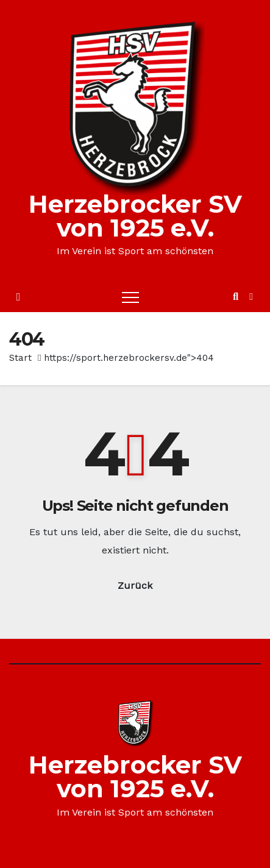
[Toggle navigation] (130, 297)
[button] (236, 297)
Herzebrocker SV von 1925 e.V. (135, 216)
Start (20, 358)
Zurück (135, 585)
